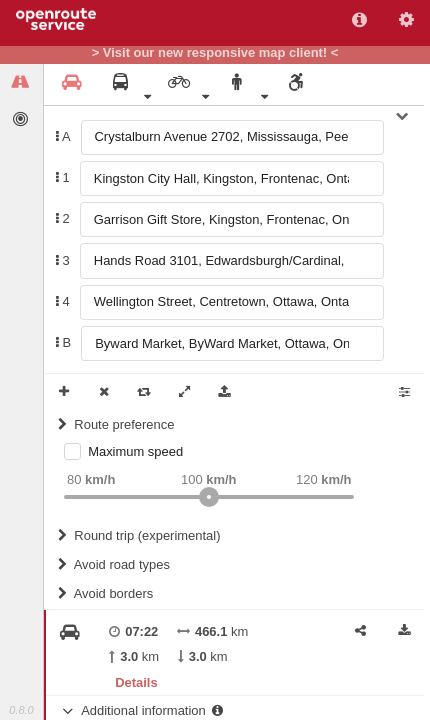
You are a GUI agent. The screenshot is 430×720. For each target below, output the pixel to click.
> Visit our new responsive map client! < (215, 53)
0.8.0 (21, 710)
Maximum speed (135, 451)
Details (136, 682)
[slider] (209, 497)
